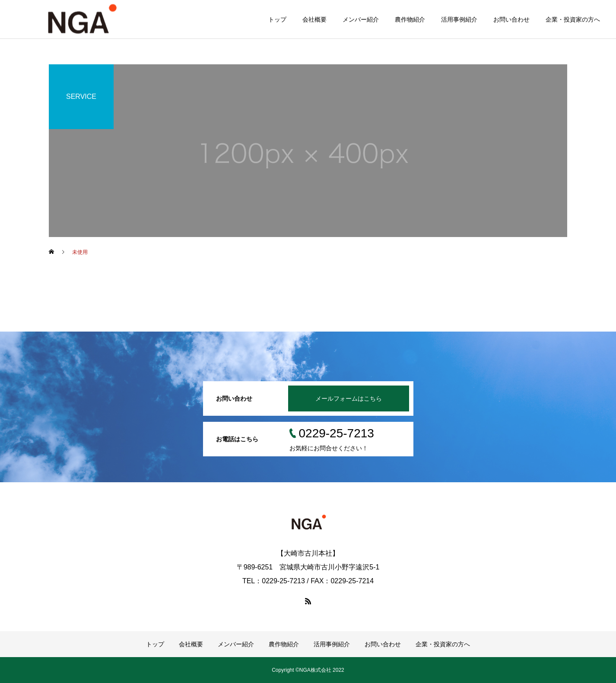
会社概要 (314, 19)
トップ (277, 19)
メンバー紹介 (361, 19)
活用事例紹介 (459, 19)
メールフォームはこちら (349, 398)
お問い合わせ (511, 19)
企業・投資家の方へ (573, 19)
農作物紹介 (410, 19)
